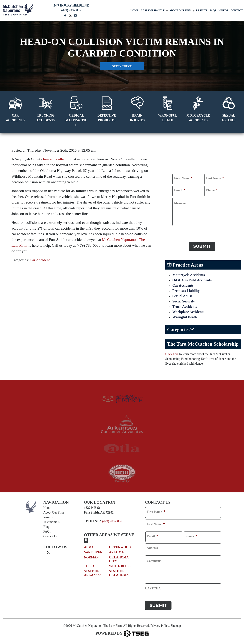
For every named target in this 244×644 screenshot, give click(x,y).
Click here (172, 354)
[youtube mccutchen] (75, 15)
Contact (237, 10)
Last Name (215, 178)
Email (180, 190)
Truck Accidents (185, 307)
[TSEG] (122, 634)
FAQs (213, 10)
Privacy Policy (160, 626)
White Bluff (120, 566)
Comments (154, 561)
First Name (183, 178)
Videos (223, 10)
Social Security (184, 301)
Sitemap (176, 626)
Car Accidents (183, 285)
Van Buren (93, 552)
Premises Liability (186, 291)
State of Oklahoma (119, 573)
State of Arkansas (93, 573)
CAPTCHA (180, 231)
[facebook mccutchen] (65, 15)
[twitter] (48, 552)
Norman (91, 557)
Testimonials (52, 522)
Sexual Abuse (182, 296)
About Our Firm (180, 10)
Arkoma (116, 552)
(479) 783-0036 (112, 521)
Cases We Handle (153, 10)
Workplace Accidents (188, 312)
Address (152, 548)
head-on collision (56, 159)
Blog (46, 527)
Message (180, 203)
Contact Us (51, 536)
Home (134, 10)
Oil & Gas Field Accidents (192, 280)
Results (202, 10)
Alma (89, 547)
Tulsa (89, 566)
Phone (212, 190)
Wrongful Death (185, 317)
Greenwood (120, 547)
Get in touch (122, 66)
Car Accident (40, 260)
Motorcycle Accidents (189, 275)
